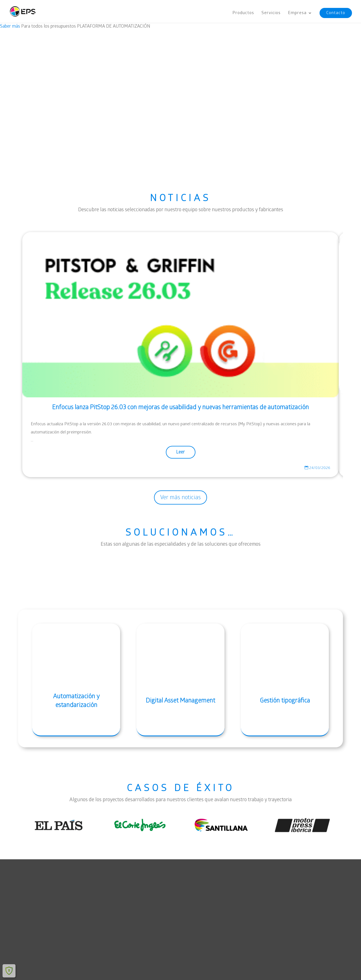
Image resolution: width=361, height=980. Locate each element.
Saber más (10, 26)
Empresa (297, 13)
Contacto (336, 13)
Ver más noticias (180, 497)
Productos (243, 13)
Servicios (271, 13)
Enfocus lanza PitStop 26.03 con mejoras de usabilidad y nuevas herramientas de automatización (180, 407)
